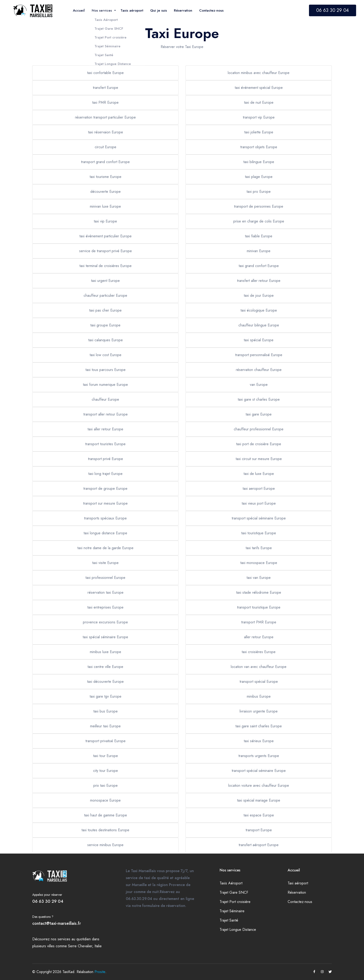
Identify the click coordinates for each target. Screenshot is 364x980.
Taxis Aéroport (231, 883)
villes (51, 946)
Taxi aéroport (298, 883)
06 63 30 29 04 (333, 10)
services (64, 939)
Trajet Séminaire (232, 911)
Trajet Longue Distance (238, 930)
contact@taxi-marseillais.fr (57, 923)
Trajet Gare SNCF (234, 892)
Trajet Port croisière (235, 902)
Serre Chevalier (80, 946)
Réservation (297, 892)
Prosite (100, 972)
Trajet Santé (229, 920)
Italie (98, 946)
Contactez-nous (300, 902)
